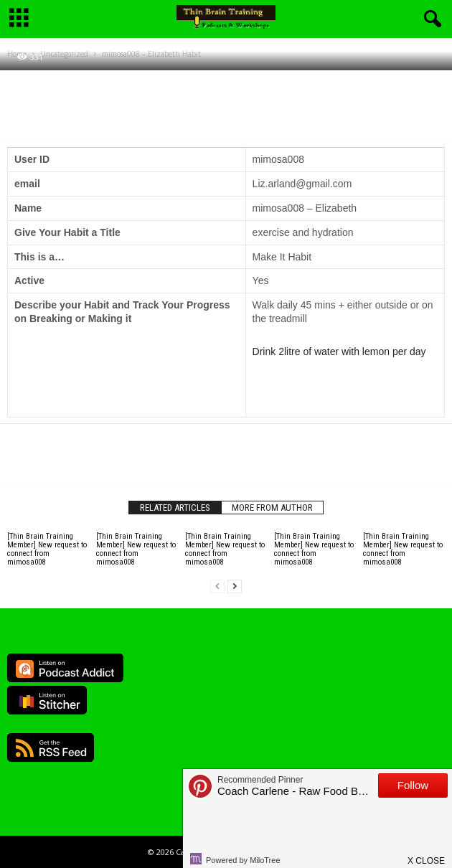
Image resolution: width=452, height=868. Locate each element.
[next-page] (235, 586)
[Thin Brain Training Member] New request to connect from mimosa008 (47, 549)
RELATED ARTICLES (175, 508)
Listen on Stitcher (47, 700)
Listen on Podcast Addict (65, 668)
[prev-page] (217, 586)
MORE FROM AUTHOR (272, 508)
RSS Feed (51, 747)
